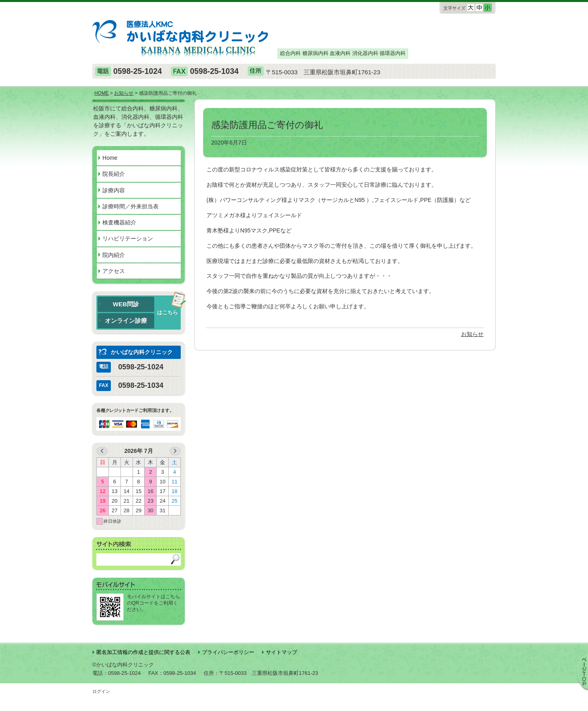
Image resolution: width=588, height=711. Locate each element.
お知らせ (472, 334)
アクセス (114, 271)
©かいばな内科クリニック (123, 665)
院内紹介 (114, 255)
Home (110, 158)
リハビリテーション (128, 238)
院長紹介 (114, 174)
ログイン (101, 691)
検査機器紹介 (119, 222)
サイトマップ (282, 652)
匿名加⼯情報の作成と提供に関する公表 (143, 652)
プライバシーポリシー (228, 652)
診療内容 (114, 190)
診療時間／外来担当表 (131, 206)
